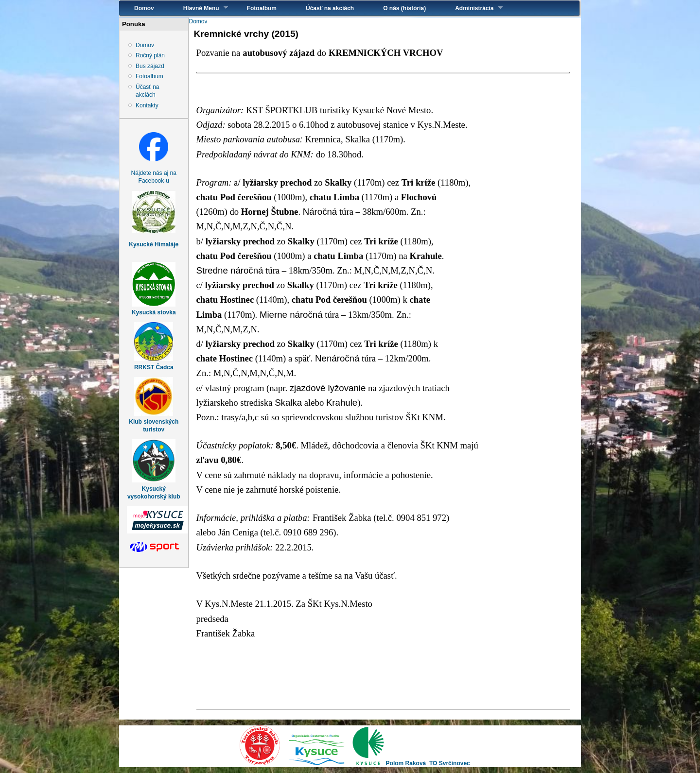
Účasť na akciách (330, 8)
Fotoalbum (262, 8)
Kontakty (147, 105)
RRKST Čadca (154, 367)
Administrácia (471, 8)
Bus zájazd (150, 66)
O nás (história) (404, 8)
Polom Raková (406, 763)
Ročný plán (150, 55)
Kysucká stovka (154, 312)
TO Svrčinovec (450, 763)
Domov (144, 8)
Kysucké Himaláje (154, 244)
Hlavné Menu (198, 8)
